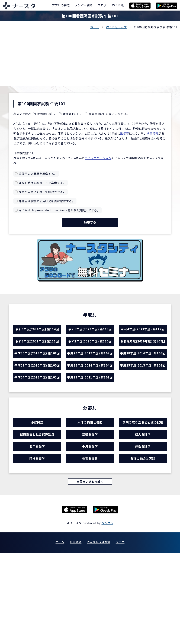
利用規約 (75, 633)
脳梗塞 (125, 133)
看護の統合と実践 (143, 546)
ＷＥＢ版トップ (116, 27)
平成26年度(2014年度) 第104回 (90, 420)
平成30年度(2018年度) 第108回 (37, 393)
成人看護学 (143, 516)
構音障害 (152, 133)
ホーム (95, 27)
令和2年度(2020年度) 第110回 (90, 367)
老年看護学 (37, 531)
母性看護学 (143, 531)
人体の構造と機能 (90, 501)
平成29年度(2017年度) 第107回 (90, 393)
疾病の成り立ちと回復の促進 (143, 501)
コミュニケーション (98, 158)
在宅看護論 (90, 546)
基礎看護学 (90, 516)
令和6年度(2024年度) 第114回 (37, 340)
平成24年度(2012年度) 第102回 (37, 447)
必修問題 (37, 501)
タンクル (107, 614)
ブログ (120, 633)
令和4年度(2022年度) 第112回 (143, 340)
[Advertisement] (90, 56)
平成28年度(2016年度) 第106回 (143, 393)
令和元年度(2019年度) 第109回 (143, 367)
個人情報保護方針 (98, 633)
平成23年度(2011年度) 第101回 (90, 447)
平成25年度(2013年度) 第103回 (143, 420)
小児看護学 (90, 531)
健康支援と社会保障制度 (37, 516)
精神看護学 (37, 546)
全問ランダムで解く (90, 572)
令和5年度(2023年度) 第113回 (90, 340)
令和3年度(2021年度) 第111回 (37, 367)
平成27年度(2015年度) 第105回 (37, 420)
